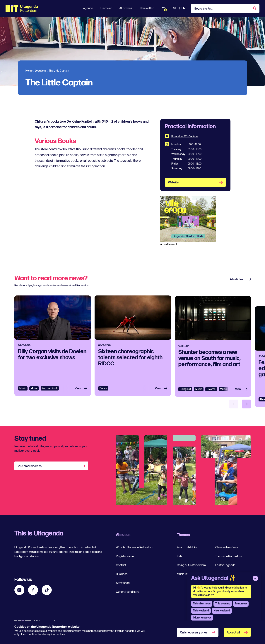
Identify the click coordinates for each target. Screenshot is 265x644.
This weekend (201, 611)
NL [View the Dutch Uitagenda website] (175, 8)
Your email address (30, 466)
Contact (121, 565)
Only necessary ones (194, 633)
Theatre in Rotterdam (229, 556)
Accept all (233, 633)
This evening (223, 604)
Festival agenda (225, 565)
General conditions (128, 592)
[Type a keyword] (225, 9)
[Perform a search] (255, 9)
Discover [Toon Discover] (106, 8)
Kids (180, 556)
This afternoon (202, 604)
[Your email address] (51, 466)
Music (23, 395)
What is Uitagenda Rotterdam (135, 548)
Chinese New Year (227, 548)
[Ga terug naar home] (22, 9)
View (78, 395)
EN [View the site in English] (183, 8)
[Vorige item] (234, 404)
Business (122, 574)
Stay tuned (123, 583)
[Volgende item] (246, 404)
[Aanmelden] (84, 466)
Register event (125, 556)
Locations (41, 71)
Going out (185, 407)
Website (173, 183)
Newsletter (147, 8)
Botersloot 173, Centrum (185, 137)
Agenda (88, 8)
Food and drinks (187, 548)
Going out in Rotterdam (191, 565)
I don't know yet (202, 618)
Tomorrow (241, 604)
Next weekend (222, 611)
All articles (126, 8)
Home (29, 71)
